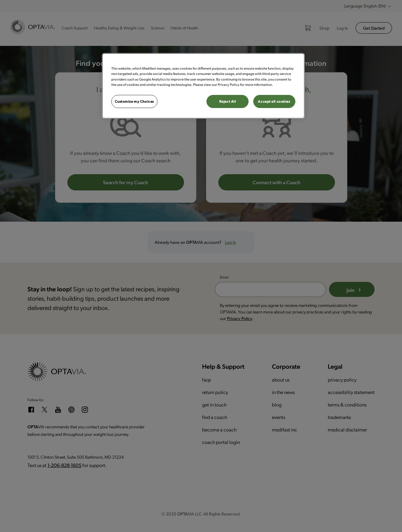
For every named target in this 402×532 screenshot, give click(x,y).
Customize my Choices (134, 101)
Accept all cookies (274, 101)
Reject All (228, 101)
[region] (203, 86)
